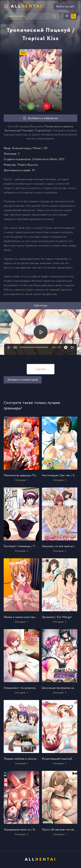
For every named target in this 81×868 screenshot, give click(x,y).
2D (46, 148)
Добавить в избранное (41, 118)
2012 (62, 159)
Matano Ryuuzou (28, 165)
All (27, 6)
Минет (37, 148)
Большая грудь (21, 148)
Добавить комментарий (23, 380)
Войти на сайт (65, 7)
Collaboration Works (45, 159)
